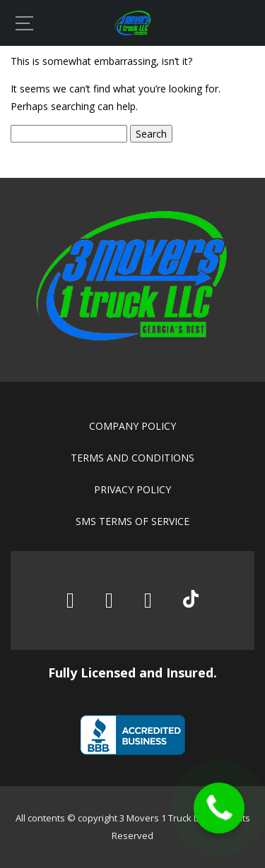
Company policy (132, 426)
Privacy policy (132, 489)
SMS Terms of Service (132, 521)
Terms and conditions (132, 458)
